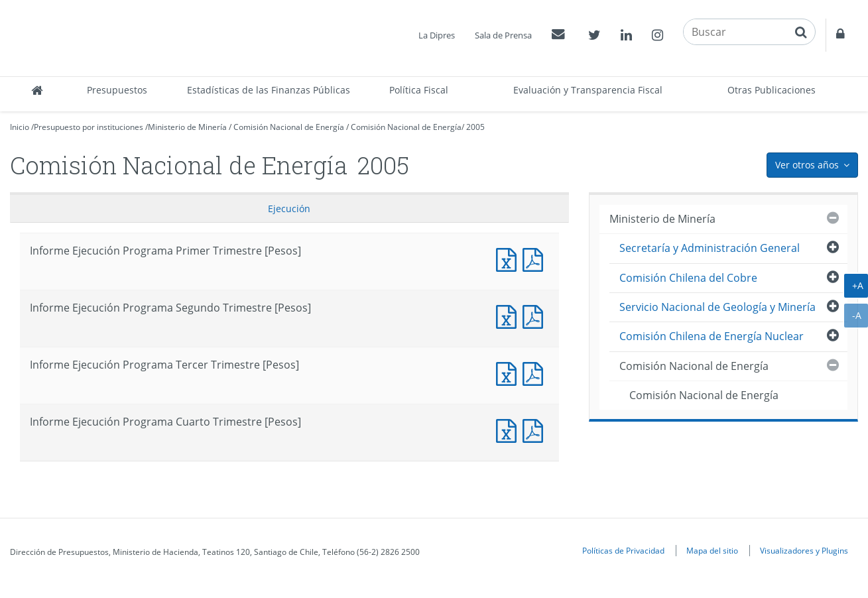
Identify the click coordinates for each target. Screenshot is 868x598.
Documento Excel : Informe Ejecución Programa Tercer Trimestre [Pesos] (509, 372)
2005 (475, 127)
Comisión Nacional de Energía (289, 127)
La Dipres (437, 35)
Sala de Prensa (503, 35)
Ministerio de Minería (187, 127)
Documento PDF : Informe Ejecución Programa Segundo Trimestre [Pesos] (536, 315)
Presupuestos (117, 90)
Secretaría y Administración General (710, 248)
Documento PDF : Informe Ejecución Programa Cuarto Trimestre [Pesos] (536, 429)
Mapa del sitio (712, 550)
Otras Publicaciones (772, 90)
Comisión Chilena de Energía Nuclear (712, 336)
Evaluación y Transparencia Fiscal (588, 90)
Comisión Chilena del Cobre (688, 278)
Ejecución (289, 209)
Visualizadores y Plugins (804, 550)
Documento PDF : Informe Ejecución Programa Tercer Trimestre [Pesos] (536, 372)
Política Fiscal (419, 90)
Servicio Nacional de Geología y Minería (717, 307)
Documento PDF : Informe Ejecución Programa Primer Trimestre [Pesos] (536, 258)
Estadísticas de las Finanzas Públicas (269, 90)
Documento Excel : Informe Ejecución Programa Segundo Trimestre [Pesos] (509, 315)
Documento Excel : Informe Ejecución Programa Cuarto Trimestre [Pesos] (509, 429)
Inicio (20, 127)
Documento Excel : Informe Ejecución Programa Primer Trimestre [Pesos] (509, 258)
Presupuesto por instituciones (89, 127)
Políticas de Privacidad (623, 550)
